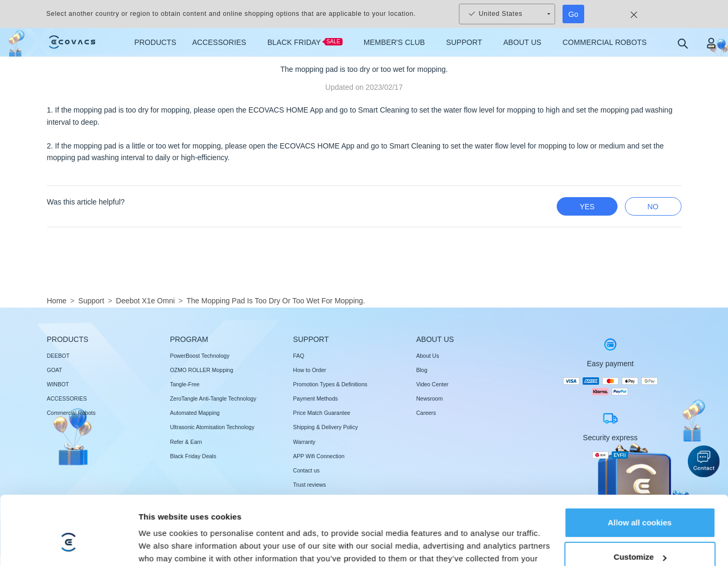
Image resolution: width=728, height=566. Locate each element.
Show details (163, 514)
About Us (427, 356)
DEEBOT (58, 356)
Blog (422, 370)
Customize (640, 471)
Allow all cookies (640, 437)
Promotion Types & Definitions (330, 384)
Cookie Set (570, 541)
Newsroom (429, 398)
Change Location (632, 541)
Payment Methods (315, 398)
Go (573, 14)
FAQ (298, 356)
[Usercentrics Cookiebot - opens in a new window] (68, 515)
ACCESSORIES (67, 398)
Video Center (432, 384)
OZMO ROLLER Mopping (201, 370)
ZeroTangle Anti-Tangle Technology (213, 398)
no (653, 207)
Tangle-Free (185, 384)
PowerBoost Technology (199, 356)
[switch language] (676, 542)
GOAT (55, 370)
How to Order (309, 370)
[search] (682, 43)
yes (587, 207)
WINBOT (58, 384)
